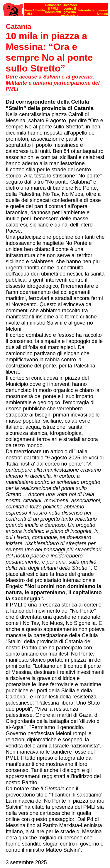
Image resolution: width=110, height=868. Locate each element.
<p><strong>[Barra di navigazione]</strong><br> (55, 8)
